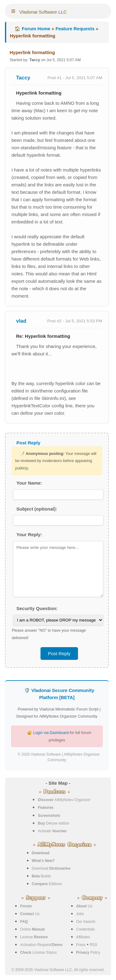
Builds (41, 876)
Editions (47, 884)
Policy (88, 952)
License (34, 937)
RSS (94, 945)
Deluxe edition (54, 823)
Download (51, 868)
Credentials (86, 929)
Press (81, 945)
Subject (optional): (37, 509)
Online (32, 929)
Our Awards (86, 922)
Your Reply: (29, 535)
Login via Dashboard (51, 733)
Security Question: (37, 608)
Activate (52, 831)
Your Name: (29, 483)
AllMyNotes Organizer (64, 800)
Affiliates (83, 937)
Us (30, 914)
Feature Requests (75, 29)
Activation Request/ (41, 945)
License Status (38, 952)
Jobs (80, 914)
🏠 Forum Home (32, 29)
